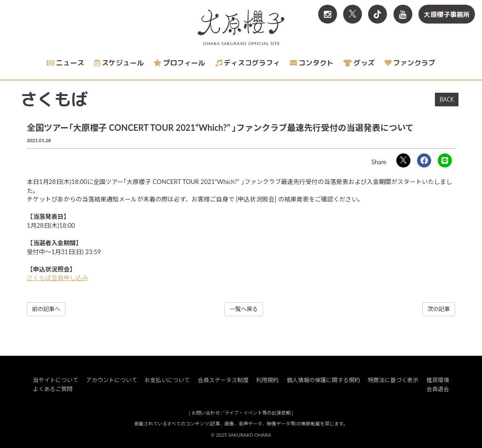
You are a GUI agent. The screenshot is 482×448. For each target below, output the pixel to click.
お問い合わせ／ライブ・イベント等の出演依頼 (241, 413)
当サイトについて (56, 380)
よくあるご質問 (53, 389)
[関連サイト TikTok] (378, 14)
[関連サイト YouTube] (403, 14)
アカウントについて (112, 380)
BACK (447, 99)
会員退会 (438, 389)
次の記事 (439, 309)
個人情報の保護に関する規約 (323, 380)
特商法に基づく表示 (393, 380)
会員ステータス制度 (223, 380)
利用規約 (267, 380)
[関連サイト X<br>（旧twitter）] (353, 14)
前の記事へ (46, 309)
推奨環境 (438, 380)
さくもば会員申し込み (57, 278)
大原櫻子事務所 (447, 14)
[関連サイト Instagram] (328, 14)
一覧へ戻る (244, 309)
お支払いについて (167, 380)
